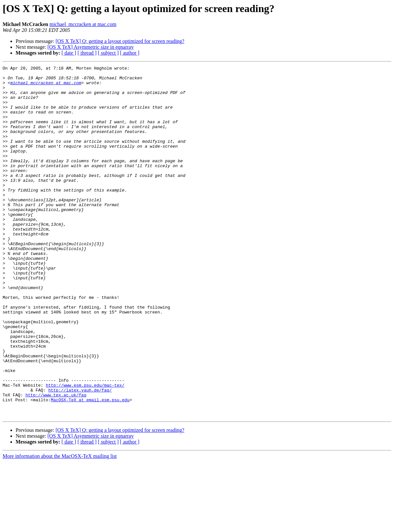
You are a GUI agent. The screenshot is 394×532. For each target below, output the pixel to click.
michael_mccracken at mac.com (83, 24)
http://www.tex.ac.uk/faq (56, 461)
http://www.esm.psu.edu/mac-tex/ (85, 449)
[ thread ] (87, 53)
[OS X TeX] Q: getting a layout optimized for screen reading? (120, 41)
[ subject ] (108, 53)
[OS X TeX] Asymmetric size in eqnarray (91, 47)
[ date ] (69, 53)
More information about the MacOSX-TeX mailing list (60, 526)
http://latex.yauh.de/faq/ (80, 455)
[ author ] (130, 53)
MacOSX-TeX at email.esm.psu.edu (90, 467)
